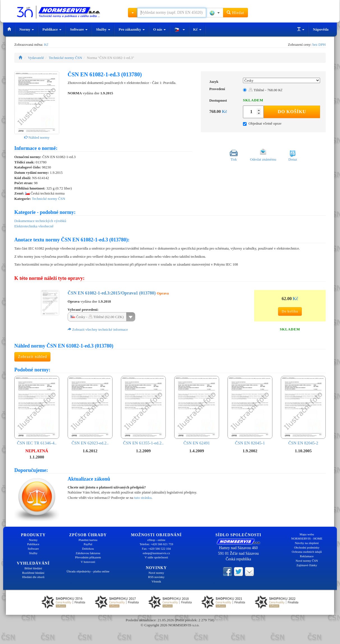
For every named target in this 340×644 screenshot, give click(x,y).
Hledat (236, 12)
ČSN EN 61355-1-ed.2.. (143, 411)
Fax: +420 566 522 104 (156, 549)
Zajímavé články (307, 565)
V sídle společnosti (156, 557)
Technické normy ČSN (66, 58)
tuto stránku (143, 498)
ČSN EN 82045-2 (303, 411)
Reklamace (307, 556)
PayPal (88, 544)
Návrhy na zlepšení (307, 543)
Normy (27, 29)
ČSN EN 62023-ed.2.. (90, 411)
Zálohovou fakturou (88, 553)
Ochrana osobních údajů (307, 552)
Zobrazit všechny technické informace (98, 329)
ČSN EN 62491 (197, 411)
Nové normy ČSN (307, 561)
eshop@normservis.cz (156, 553)
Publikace (52, 29)
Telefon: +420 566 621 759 (156, 544)
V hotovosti (88, 562)
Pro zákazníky (132, 29)
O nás (159, 29)
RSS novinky (156, 577)
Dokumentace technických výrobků (40, 221)
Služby (103, 29)
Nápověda (321, 29)
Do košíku (292, 112)
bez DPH (319, 44)
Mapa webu (307, 534)
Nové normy (156, 573)
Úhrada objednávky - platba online (88, 571)
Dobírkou (88, 549)
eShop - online (156, 540)
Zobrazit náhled (32, 357)
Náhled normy (37, 137)
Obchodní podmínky (307, 547)
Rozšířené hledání (33, 573)
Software (79, 29)
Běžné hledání (33, 568)
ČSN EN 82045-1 (250, 411)
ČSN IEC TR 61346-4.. (37, 411)
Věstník (156, 581)
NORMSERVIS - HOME (307, 538)
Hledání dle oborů (33, 577)
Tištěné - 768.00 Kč (266, 90)
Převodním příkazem (88, 557)
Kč (197, 29)
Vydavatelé (36, 58)
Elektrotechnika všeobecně (34, 226)
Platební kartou (88, 540)
